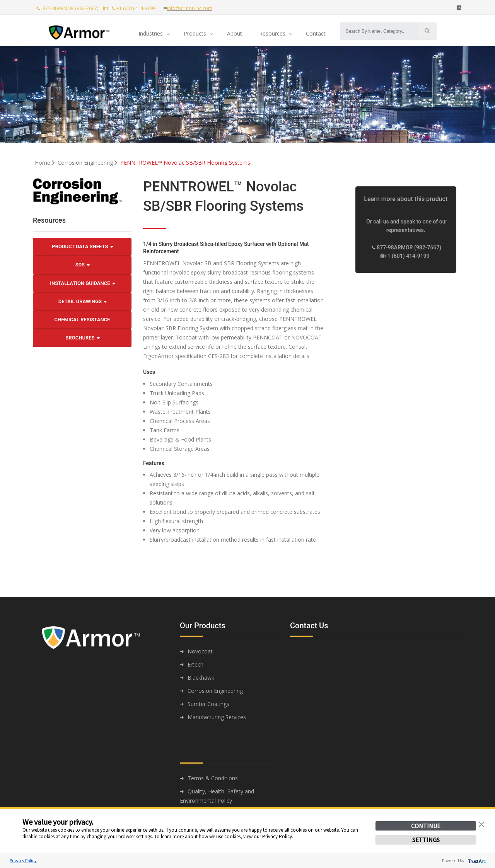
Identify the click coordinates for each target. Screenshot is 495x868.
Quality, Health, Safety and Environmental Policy (217, 796)
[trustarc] (476, 860)
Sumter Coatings (208, 704)
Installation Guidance (83, 283)
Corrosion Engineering (88, 163)
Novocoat (200, 651)
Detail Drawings (83, 302)
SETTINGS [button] (426, 840)
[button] (481, 824)
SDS (83, 265)
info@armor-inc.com (190, 8)
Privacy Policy (23, 860)
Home (45, 163)
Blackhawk (201, 678)
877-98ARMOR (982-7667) (68, 8)
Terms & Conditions (213, 778)
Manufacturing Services (217, 717)
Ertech (195, 664)
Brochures (82, 338)
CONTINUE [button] (426, 826)
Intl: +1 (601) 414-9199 (131, 8)
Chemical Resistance (82, 320)
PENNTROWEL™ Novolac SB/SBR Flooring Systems (185, 163)
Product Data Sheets (82, 247)
